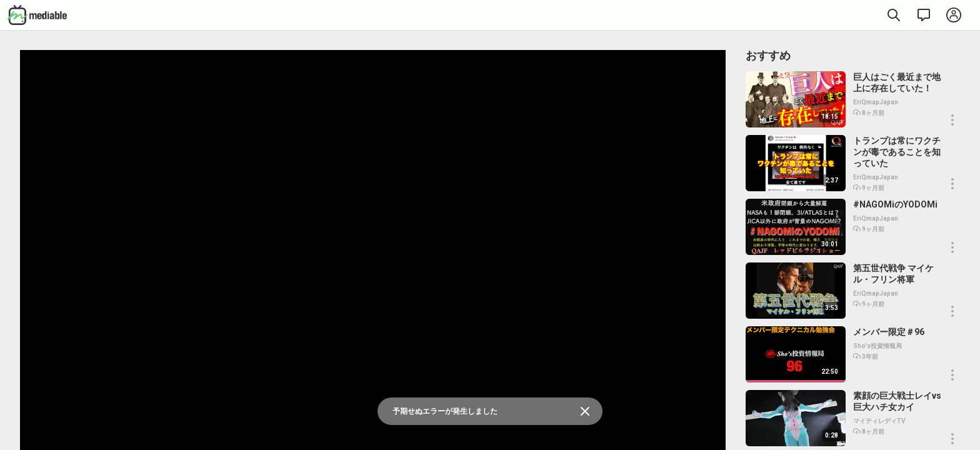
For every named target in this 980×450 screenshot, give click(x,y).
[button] (952, 120)
